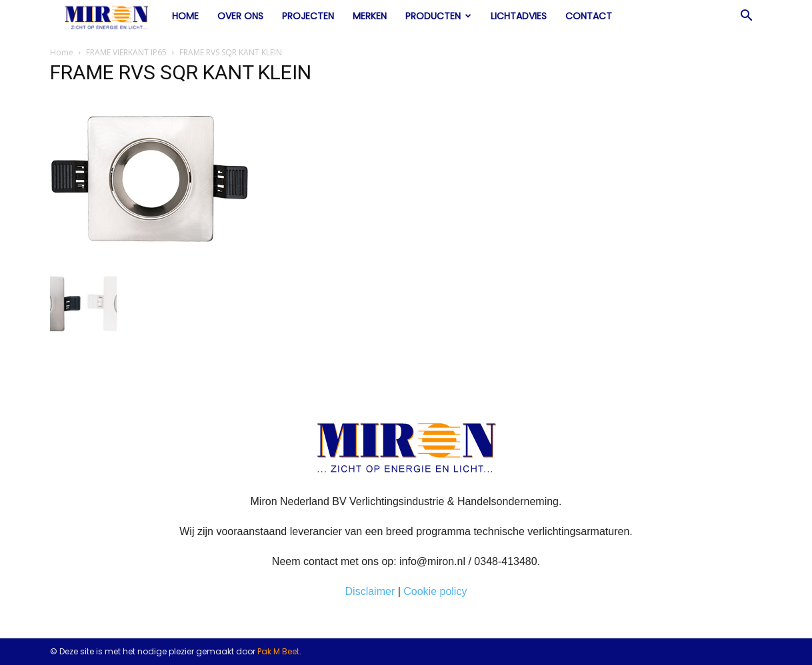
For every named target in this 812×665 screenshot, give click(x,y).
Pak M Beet (278, 651)
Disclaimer (370, 591)
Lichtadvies (519, 16)
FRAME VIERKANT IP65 (126, 52)
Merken (370, 16)
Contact (589, 16)
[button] (746, 17)
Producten (438, 16)
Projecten (308, 16)
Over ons (240, 16)
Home (185, 16)
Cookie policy (435, 591)
